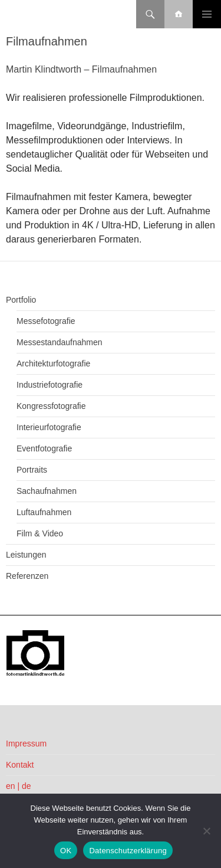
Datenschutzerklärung (128, 851)
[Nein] (206, 831)
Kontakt (20, 765)
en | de (19, 786)
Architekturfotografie (53, 363)
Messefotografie (46, 321)
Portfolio (21, 300)
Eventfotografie (44, 448)
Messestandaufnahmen (60, 342)
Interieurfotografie (49, 427)
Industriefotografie (50, 385)
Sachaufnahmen (47, 491)
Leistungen (26, 555)
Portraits (32, 470)
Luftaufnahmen (44, 512)
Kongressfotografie (51, 406)
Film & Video (40, 533)
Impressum (26, 743)
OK (66, 851)
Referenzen (27, 576)
